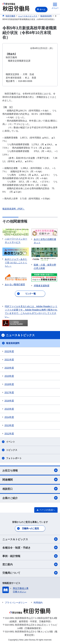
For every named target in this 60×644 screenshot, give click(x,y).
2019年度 (9, 376)
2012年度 (9, 434)
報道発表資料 (13, 343)
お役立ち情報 (30, 470)
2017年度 (9, 392)
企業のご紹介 (30, 498)
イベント (11, 442)
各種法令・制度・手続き (30, 547)
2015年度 (9, 409)
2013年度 (9, 425)
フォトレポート (14, 458)
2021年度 (9, 360)
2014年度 (9, 417)
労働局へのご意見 (30, 528)
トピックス (12, 450)
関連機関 (30, 479)
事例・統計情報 (30, 556)
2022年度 (9, 351)
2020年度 (9, 368)
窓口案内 (30, 564)
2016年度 (9, 401)
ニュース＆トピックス (30, 539)
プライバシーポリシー (16, 603)
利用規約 (38, 603)
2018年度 (9, 384)
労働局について (30, 573)
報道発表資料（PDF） (14, 209)
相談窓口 (30, 489)
